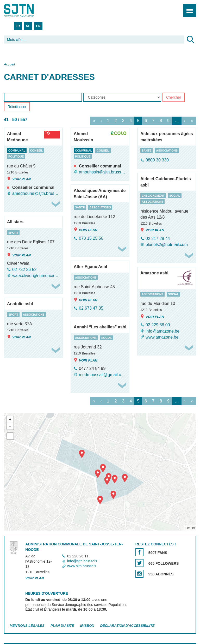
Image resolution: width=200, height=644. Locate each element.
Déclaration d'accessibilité (127, 626)
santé (146, 151)
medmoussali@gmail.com (103, 375)
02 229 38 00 (158, 325)
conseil (36, 151)
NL (28, 26)
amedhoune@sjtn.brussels (36, 193)
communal (17, 151)
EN (38, 26)
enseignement (153, 196)
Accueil (9, 64)
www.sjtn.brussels (82, 566)
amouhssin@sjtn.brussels (103, 172)
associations (167, 151)
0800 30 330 (157, 160)
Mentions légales (27, 626)
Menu (188, 8)
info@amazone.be (162, 331)
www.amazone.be (162, 337)
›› (192, 121)
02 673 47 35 (91, 308)
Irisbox (87, 626)
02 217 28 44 (158, 239)
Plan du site (62, 626)
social (175, 196)
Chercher (174, 98)
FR (18, 26)
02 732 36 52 (24, 270)
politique (16, 157)
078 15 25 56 (91, 238)
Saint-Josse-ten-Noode (26, 10)
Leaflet (190, 528)
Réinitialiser (17, 107)
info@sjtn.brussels (82, 561)
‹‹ (94, 121)
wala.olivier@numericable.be (36, 276)
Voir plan (19, 179)
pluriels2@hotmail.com (167, 245)
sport (13, 233)
